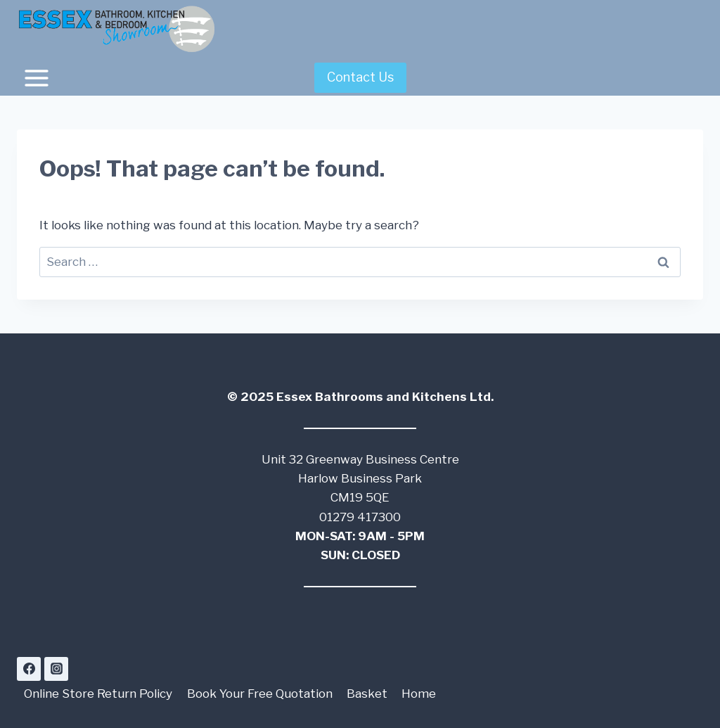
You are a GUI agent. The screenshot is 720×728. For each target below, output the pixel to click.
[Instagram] (56, 669)
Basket (367, 694)
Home (419, 694)
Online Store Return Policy (98, 694)
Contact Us (360, 77)
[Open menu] (37, 78)
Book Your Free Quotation (260, 694)
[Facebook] (29, 669)
